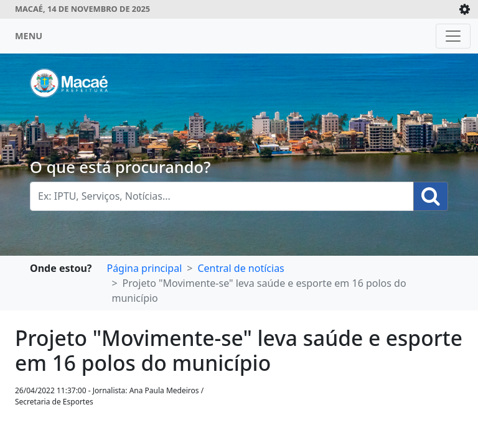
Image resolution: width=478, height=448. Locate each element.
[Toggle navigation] (453, 36)
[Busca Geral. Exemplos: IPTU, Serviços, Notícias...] (222, 196)
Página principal (144, 268)
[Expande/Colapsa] (465, 9)
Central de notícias (241, 268)
